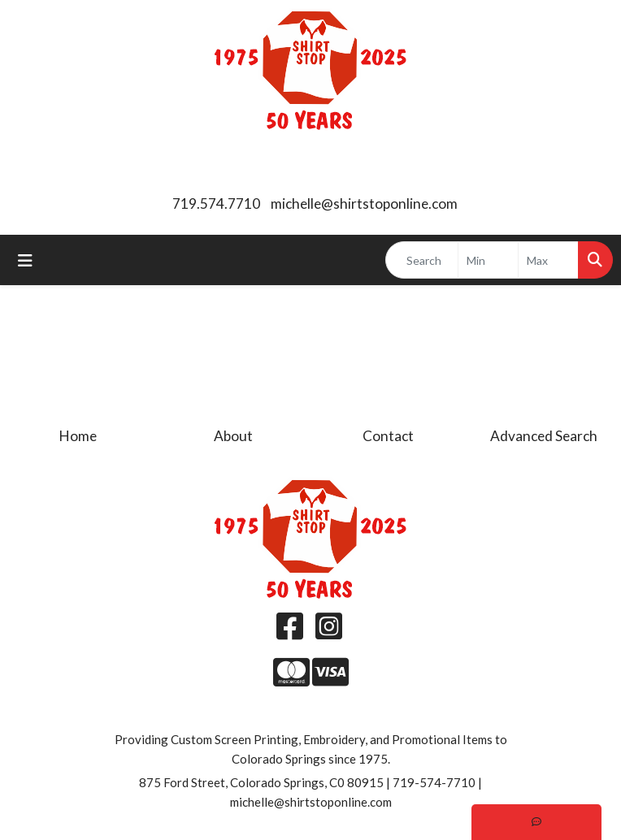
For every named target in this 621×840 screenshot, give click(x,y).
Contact (388, 436)
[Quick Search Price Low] (488, 260)
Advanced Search (544, 436)
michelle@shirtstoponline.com (364, 204)
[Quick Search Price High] (548, 260)
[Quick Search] (422, 260)
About (233, 436)
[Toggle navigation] (25, 260)
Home (78, 436)
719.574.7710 (216, 204)
